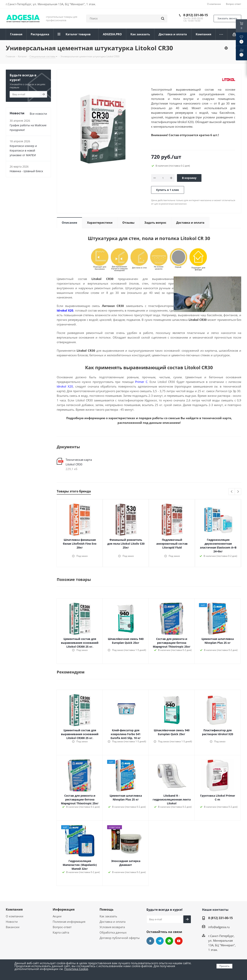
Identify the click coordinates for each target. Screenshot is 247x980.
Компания (14, 909)
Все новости (38, 114)
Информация (64, 909)
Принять (224, 966)
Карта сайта (61, 932)
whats (169, 941)
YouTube (179, 941)
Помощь (107, 909)
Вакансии (13, 927)
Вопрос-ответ (62, 927)
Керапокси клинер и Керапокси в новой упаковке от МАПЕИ (23, 150)
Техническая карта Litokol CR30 (79, 462)
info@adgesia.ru (219, 927)
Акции (57, 916)
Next (238, 492)
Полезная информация (69, 922)
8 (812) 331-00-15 (196, 15)
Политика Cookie (76, 969)
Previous (232, 492)
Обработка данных (113, 932)
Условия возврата (112, 927)
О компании (15, 916)
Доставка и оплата (113, 922)
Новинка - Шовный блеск (26, 171)
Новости (12, 922)
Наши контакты (215, 910)
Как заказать (108, 916)
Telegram (160, 941)
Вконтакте (150, 941)
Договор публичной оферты (120, 938)
